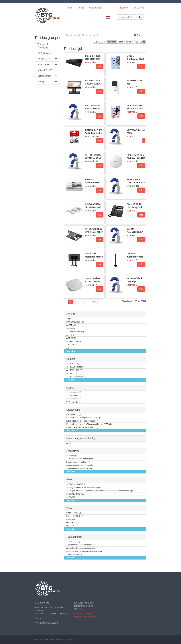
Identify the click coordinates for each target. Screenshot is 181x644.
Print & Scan (47, 64)
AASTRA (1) (71, 325)
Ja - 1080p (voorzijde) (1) (77, 367)
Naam (122, 42)
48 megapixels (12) (74, 399)
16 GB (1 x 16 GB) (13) (76, 484)
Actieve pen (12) (73, 542)
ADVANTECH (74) (74, 341)
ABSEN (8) (71, 328)
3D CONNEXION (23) (75, 322)
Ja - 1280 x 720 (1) (74, 370)
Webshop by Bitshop (64, 640)
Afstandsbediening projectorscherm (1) (82, 548)
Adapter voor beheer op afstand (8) (81, 545)
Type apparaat (74, 537)
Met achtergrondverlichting (81, 438)
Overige (47, 82)
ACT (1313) (71, 338)
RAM (69, 480)
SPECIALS (100, 42)
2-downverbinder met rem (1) (78, 462)
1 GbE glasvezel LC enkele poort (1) (81, 459)
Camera (71, 359)
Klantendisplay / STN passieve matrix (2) (83, 418)
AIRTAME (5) (72, 345)
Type (69, 508)
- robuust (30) (72, 456)
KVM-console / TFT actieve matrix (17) (82, 428)
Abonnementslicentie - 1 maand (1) (81, 469)
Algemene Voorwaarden (85, 617)
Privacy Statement (82, 614)
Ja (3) (69, 443)
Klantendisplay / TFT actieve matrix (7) (82, 421)
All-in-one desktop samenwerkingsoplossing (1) (86, 551)
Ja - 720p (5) (72, 373)
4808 (94, 302)
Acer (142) (71, 335)
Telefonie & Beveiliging (47, 46)
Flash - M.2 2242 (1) (75, 516)
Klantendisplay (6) (74, 415)
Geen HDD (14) (73, 523)
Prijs (131, 42)
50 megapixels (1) (74, 402)
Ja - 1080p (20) (73, 364)
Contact (81, 8)
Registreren (138, 8)
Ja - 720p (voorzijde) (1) (76, 377)
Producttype (73, 451)
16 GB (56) (71, 497)
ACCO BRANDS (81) (75, 332)
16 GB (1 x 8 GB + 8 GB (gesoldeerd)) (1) (84, 488)
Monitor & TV (47, 59)
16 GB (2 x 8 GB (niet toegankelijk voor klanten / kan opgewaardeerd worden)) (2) (100, 491)
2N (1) (69, 319)
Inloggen (124, 8)
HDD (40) (70, 526)
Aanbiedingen (96, 8)
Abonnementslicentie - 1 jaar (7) (80, 465)
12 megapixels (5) (74, 392)
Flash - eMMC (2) (74, 513)
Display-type (73, 410)
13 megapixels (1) (74, 396)
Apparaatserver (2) (74, 555)
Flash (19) (71, 519)
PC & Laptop (47, 53)
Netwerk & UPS (47, 70)
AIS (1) (69, 348)
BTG (80, 609)
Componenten (47, 76)
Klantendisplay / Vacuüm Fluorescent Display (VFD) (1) (89, 424)
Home (69, 8)
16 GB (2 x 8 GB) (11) (75, 494)
